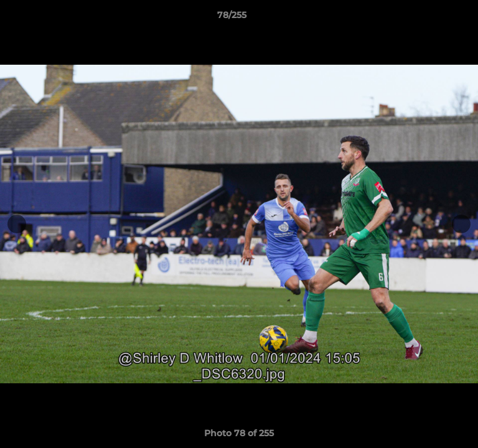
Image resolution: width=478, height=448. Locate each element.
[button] (433, 18)
